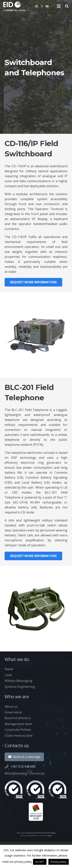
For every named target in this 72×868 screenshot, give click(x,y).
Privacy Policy (25, 835)
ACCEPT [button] (40, 862)
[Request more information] (33, 282)
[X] (42, 6)
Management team (18, 724)
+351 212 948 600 (23, 767)
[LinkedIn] (36, 6)
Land (8, 675)
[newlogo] (15, 6)
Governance (13, 712)
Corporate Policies (18, 730)
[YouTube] (47, 6)
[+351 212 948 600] (8, 766)
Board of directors (18, 718)
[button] (59, 6)
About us (11, 706)
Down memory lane (19, 736)
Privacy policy (59, 862)
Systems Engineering (20, 687)
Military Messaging (18, 681)
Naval (9, 669)
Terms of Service (41, 835)
